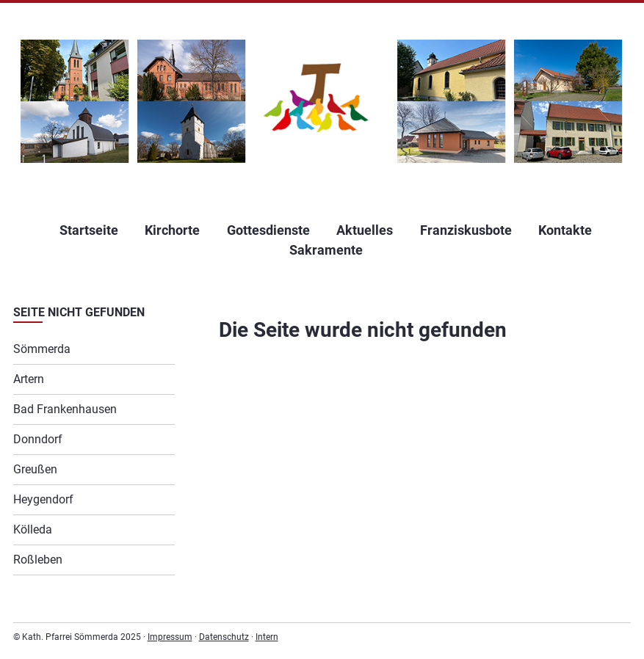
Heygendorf (43, 499)
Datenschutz (224, 637)
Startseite (89, 230)
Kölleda (33, 529)
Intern (267, 637)
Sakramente (326, 250)
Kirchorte (172, 230)
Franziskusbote (466, 230)
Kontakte (565, 230)
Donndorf (38, 439)
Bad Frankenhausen (65, 409)
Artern (29, 379)
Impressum (170, 637)
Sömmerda (42, 349)
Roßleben (38, 560)
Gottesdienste (268, 230)
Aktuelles (365, 230)
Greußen (35, 469)
